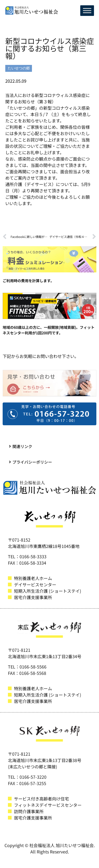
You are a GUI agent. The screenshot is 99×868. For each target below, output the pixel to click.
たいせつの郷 (19, 68)
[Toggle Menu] (87, 10)
